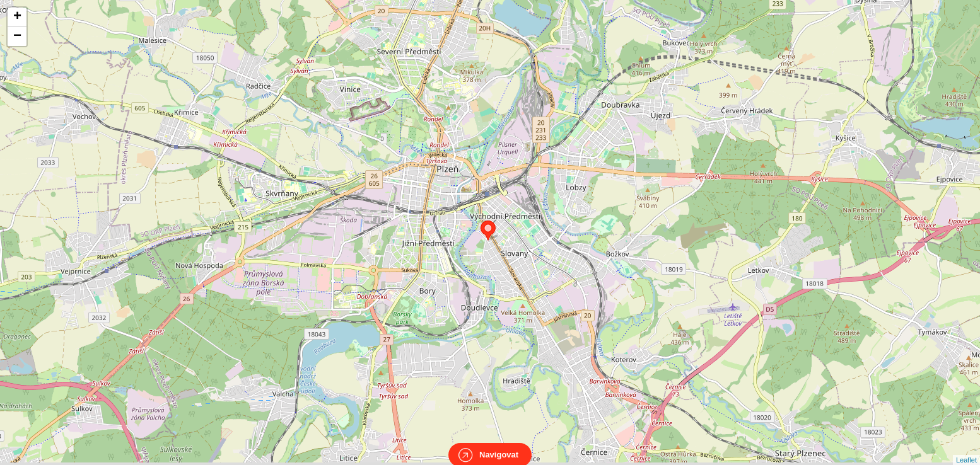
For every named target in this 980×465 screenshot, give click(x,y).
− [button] (17, 37)
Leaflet (966, 449)
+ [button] (17, 17)
